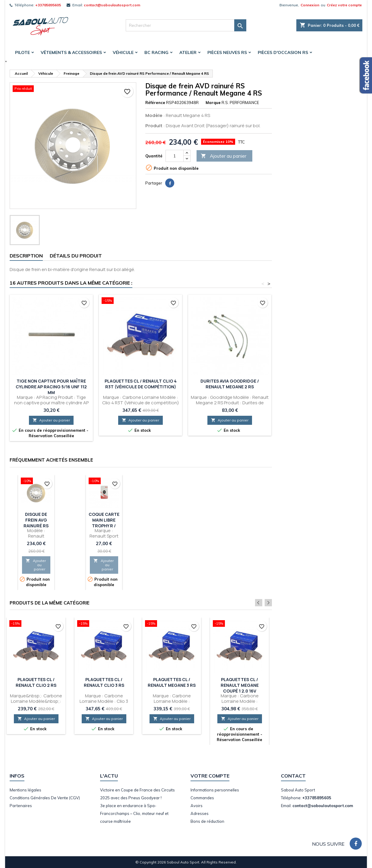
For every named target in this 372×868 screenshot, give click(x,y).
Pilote (22, 52)
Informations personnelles (215, 790)
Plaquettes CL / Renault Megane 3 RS (172, 682)
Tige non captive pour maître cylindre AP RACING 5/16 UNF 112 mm (51, 387)
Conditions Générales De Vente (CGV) (45, 798)
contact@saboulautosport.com (112, 5)
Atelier (188, 52)
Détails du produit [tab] (76, 256)
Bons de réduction (207, 821)
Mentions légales (25, 790)
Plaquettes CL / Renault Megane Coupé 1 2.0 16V (240, 685)
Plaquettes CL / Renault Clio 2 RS (36, 682)
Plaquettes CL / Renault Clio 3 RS (104, 682)
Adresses (200, 813)
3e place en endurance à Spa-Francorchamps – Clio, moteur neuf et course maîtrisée (134, 813)
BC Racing (156, 52)
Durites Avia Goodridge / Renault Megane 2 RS (230, 384)
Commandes (202, 798)
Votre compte (210, 776)
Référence (155, 103)
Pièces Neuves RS (227, 52)
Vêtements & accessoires (71, 52)
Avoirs (197, 806)
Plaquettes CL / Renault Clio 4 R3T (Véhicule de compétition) (141, 384)
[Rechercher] (186, 25)
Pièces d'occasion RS (283, 52)
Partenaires (21, 806)
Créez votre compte (344, 5)
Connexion (310, 5)
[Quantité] (175, 156)
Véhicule (123, 52)
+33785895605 (48, 5)
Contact (293, 776)
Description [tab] (26, 256)
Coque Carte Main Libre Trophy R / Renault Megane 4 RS (104, 526)
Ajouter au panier (224, 156)
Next (268, 603)
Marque (213, 103)
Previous (260, 603)
